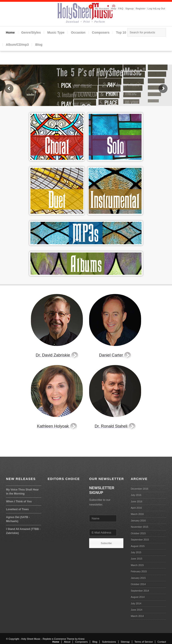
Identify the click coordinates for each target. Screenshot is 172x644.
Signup (129, 9)
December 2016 (140, 489)
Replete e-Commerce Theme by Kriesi (63, 639)
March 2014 (137, 616)
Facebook (153, 18)
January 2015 (138, 578)
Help (114, 9)
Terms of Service (144, 642)
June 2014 (137, 610)
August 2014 (138, 597)
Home (10, 32)
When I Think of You (19, 501)
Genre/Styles (31, 32)
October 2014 (138, 584)
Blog (39, 45)
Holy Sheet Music (31, 639)
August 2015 (138, 546)
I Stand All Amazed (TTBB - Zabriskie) (23, 531)
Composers (101, 32)
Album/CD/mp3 (17, 45)
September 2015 (140, 540)
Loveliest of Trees (17, 509)
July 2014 (136, 603)
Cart (86, 9)
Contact (162, 642)
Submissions (109, 642)
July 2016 (136, 495)
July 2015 (136, 552)
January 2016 (138, 521)
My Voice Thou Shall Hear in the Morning (22, 492)
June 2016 (137, 501)
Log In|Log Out (156, 9)
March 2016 (137, 514)
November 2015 (140, 527)
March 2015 (137, 565)
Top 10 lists (125, 32)
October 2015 (138, 533)
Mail (161, 18)
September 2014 (140, 591)
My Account (102, 9)
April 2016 (136, 508)
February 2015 (139, 571)
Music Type (56, 32)
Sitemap (125, 642)
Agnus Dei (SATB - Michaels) (18, 519)
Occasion (78, 32)
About (67, 642)
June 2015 (137, 559)
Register (141, 9)
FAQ (121, 9)
